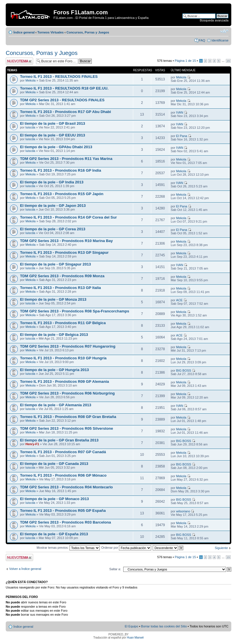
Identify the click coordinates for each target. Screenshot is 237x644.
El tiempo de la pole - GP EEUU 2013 (53, 135)
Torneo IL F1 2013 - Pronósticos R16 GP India (61, 170)
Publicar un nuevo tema (19, 61)
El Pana (182, 136)
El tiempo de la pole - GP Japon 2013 (53, 206)
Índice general (24, 32)
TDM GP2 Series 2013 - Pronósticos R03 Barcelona (65, 522)
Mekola (30, 80)
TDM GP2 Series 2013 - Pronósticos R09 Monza (62, 276)
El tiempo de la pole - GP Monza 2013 (53, 299)
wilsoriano (183, 511)
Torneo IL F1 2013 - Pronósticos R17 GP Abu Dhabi (65, 112)
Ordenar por (126, 548)
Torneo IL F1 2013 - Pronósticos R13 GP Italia (60, 288)
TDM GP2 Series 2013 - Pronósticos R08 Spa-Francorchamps (75, 311)
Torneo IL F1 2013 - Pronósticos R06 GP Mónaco (63, 475)
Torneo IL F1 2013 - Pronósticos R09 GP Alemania (64, 382)
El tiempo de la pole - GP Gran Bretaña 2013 (59, 440)
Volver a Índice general (25, 569)
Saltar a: (115, 569)
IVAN (180, 112)
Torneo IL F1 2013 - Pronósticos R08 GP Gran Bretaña (68, 417)
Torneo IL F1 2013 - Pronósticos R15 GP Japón (62, 194)
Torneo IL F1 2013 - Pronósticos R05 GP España (63, 511)
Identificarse (220, 40)
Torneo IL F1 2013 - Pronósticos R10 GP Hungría (63, 358)
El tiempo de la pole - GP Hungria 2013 (54, 370)
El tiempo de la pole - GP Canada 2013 (54, 464)
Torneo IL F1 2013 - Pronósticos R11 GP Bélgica (63, 323)
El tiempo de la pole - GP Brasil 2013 (53, 123)
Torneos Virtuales (51, 32)
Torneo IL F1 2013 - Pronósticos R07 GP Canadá (63, 452)
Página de (185, 61)
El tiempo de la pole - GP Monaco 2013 (54, 499)
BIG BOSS (184, 370)
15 (228, 61)
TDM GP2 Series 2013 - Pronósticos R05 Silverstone (66, 428)
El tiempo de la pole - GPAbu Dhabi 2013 (56, 147)
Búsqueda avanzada (214, 20)
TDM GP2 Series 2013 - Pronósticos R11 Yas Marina (66, 159)
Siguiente (221, 548)
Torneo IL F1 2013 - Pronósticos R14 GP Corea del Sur (68, 217)
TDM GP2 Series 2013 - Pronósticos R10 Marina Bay (66, 241)
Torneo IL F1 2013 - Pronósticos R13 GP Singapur (64, 252)
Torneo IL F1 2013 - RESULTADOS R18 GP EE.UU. (64, 88)
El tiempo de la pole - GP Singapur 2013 (55, 264)
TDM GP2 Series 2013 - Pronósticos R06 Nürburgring (67, 393)
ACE (179, 300)
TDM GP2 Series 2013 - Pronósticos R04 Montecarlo (66, 487)
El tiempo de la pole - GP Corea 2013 (53, 229)
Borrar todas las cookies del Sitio (164, 626)
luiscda (30, 127)
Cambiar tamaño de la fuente (224, 31)
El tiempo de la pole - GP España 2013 (54, 534)
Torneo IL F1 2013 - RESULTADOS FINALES (59, 77)
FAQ (202, 40)
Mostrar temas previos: (68, 548)
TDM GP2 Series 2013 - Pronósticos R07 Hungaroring (68, 346)
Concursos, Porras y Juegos (88, 32)
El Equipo (131, 626)
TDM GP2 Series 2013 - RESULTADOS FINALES (62, 100)
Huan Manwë (135, 638)
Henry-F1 (32, 444)
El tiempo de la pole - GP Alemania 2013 (56, 405)
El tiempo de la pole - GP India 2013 (52, 182)
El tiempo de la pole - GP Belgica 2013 (54, 335)
